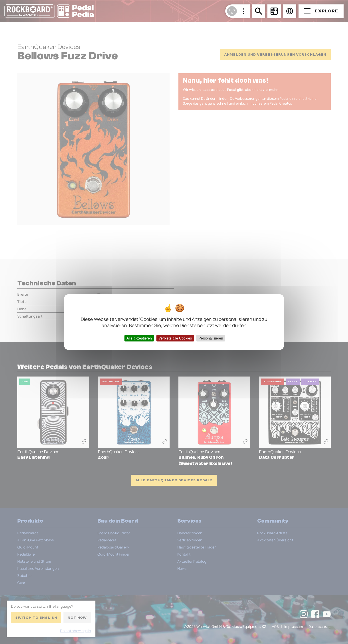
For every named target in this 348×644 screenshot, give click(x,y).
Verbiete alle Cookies (175, 338)
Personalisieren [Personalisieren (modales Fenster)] (211, 338)
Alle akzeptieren (139, 338)
